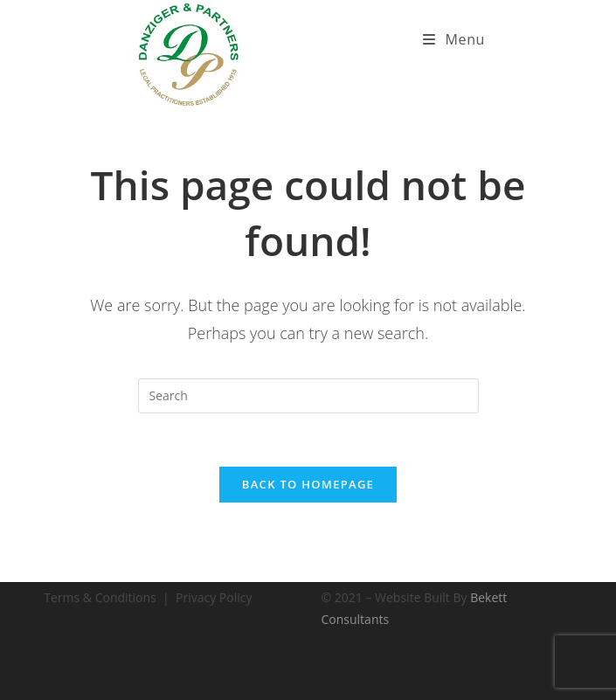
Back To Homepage (308, 484)
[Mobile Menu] (454, 39)
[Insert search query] (308, 396)
